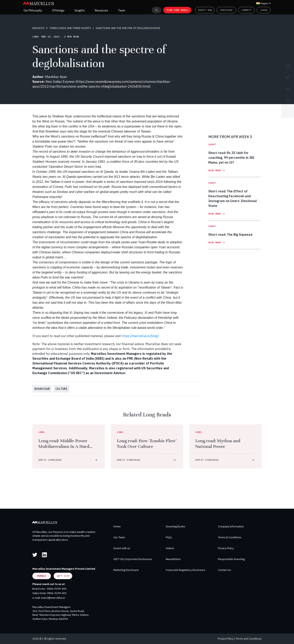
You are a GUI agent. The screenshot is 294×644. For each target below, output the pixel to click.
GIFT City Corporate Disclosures (133, 559)
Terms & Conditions (230, 537)
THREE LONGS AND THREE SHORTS (70, 28)
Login (264, 10)
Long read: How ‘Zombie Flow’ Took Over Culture (147, 444)
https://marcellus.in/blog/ (140, 336)
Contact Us (225, 570)
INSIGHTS (38, 28)
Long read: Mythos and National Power (218, 444)
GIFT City (63, 576)
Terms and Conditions (249, 639)
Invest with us (122, 548)
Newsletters (173, 559)
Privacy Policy (226, 548)
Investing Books (175, 526)
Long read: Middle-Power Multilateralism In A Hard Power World (64, 446)
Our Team (119, 537)
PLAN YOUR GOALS (177, 10)
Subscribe (226, 10)
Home (117, 526)
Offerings (58, 10)
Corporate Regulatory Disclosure (185, 570)
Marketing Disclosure (126, 570)
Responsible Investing (231, 559)
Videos (170, 548)
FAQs (169, 537)
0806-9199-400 (57, 589)
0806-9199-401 (57, 593)
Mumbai (42, 576)
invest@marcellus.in (53, 598)
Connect (246, 10)
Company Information (231, 526)
